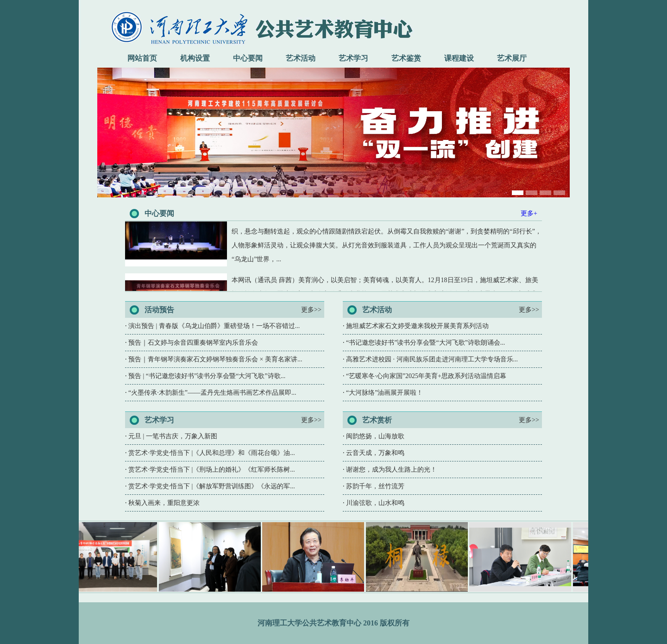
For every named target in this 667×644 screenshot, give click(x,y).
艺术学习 (353, 58)
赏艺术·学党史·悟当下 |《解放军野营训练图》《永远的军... (212, 486)
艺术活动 (301, 58)
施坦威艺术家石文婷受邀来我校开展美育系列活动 (417, 326)
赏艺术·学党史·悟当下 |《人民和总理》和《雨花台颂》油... (212, 453)
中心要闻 (248, 58)
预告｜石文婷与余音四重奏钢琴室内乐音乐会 (193, 343)
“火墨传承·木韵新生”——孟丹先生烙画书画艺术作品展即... (212, 393)
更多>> (311, 310)
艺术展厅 (512, 58)
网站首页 (142, 58)
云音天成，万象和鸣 (375, 453)
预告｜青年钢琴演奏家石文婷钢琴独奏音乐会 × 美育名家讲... (215, 359)
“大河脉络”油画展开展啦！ (384, 393)
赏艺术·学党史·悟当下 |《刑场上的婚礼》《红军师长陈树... (212, 470)
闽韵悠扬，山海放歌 (375, 436)
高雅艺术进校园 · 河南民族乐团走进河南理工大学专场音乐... (432, 359)
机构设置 (195, 58)
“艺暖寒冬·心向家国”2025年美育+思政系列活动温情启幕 (426, 376)
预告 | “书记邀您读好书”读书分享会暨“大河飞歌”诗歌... (207, 376)
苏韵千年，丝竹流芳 (375, 486)
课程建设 (459, 58)
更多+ (529, 213)
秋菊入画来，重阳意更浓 (164, 503)
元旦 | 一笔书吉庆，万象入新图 (173, 436)
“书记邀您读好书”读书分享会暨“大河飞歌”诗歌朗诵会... (425, 343)
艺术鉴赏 (406, 58)
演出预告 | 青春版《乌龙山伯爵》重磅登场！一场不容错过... (214, 326)
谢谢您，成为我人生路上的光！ (391, 470)
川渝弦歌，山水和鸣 (375, 503)
